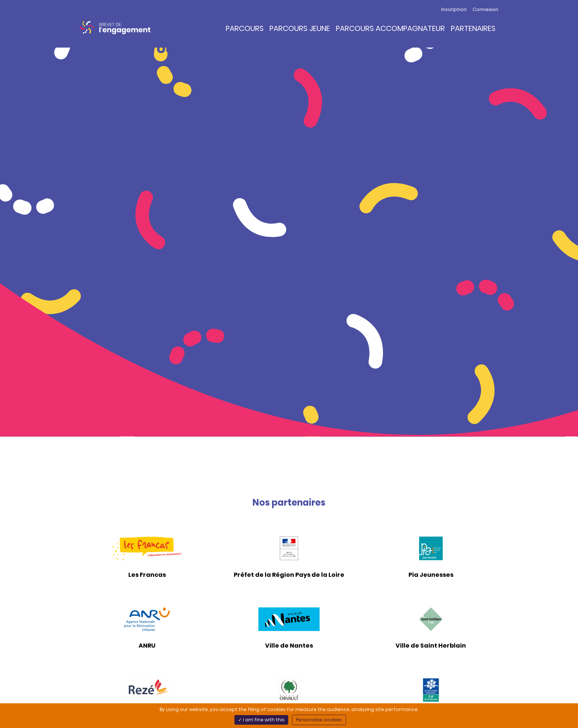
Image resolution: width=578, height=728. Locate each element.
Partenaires (473, 28)
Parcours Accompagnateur (390, 28)
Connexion (485, 9)
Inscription (454, 9)
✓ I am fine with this (261, 720)
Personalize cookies (319, 720)
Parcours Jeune (300, 28)
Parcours (245, 28)
